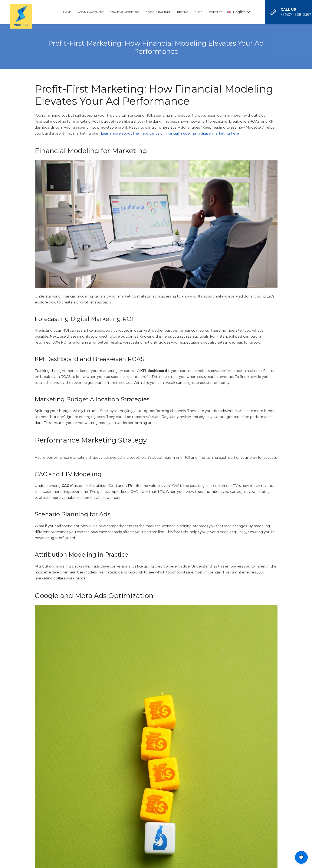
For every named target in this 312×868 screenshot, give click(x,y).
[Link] (21, 17)
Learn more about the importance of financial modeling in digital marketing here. (170, 133)
